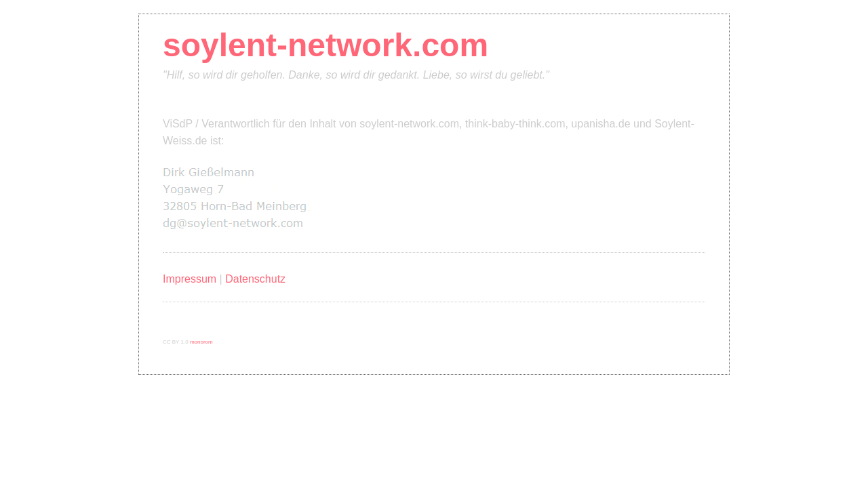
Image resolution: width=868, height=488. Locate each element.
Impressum (190, 279)
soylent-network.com (325, 45)
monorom (201, 342)
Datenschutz (255, 279)
